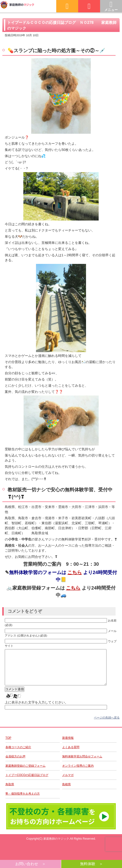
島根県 (66, 791)
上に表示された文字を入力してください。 (36, 709)
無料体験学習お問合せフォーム (82, 764)
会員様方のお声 (15, 764)
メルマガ (68, 782)
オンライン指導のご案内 (78, 773)
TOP (8, 745)
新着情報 (68, 745)
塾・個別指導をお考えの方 (23, 801)
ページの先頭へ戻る (107, 725)
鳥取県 (10, 791)
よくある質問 (71, 754)
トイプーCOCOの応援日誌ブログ (27, 782)
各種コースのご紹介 (18, 754)
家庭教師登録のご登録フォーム (25, 773)
